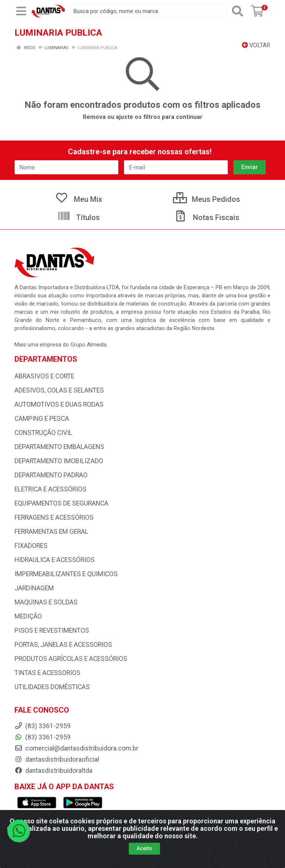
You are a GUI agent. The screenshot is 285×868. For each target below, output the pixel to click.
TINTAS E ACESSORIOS (47, 673)
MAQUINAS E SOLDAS (46, 602)
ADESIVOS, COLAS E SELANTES (59, 390)
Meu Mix (78, 199)
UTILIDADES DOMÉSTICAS (52, 687)
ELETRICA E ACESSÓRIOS (50, 489)
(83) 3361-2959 (42, 737)
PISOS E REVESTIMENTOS (52, 630)
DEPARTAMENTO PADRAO (51, 475)
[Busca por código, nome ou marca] (148, 11)
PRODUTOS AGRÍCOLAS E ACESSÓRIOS (71, 659)
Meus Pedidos (207, 199)
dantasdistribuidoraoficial (57, 759)
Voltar (256, 45)
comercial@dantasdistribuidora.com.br (76, 748)
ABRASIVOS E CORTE (44, 376)
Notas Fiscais (207, 217)
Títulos (78, 217)
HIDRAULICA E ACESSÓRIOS (55, 560)
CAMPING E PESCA (42, 419)
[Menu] (21, 11)
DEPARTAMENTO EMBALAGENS (59, 447)
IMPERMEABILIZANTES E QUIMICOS (66, 574)
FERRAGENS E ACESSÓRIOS (54, 517)
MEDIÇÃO (28, 616)
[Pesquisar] (237, 11)
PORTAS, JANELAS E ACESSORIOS (63, 645)
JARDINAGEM (34, 588)
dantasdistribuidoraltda (53, 771)
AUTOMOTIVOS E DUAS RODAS (59, 404)
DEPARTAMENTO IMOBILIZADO (59, 461)
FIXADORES (31, 546)
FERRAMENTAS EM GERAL (51, 532)
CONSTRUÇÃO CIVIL (43, 433)
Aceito (144, 848)
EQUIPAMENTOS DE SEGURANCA (61, 503)
